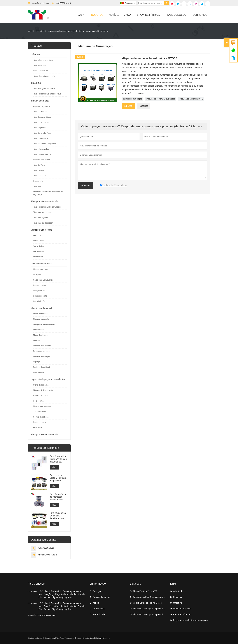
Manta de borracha (41, 314)
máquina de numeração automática (161, 99)
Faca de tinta (38, 372)
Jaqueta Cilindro (40, 412)
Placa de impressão (41, 319)
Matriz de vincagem (41, 335)
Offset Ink (35, 54)
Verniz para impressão (41, 230)
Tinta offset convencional (43, 60)
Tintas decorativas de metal (44, 76)
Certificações (99, 609)
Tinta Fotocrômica (40, 138)
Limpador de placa (41, 269)
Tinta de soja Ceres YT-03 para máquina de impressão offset (58, 478)
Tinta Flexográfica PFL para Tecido (47, 207)
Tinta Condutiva (40, 176)
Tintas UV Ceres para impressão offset (151, 609)
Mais (54, 467)
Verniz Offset (38, 241)
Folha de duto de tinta (42, 346)
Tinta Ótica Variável (41, 122)
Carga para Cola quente (43, 280)
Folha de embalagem (42, 356)
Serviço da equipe (101, 597)
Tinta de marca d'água (42, 117)
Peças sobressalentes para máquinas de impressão (198, 620)
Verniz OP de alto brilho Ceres (147, 603)
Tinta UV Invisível (40, 112)
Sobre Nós (200, 15)
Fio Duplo (37, 340)
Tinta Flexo (36, 83)
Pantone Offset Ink (41, 71)
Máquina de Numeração (43, 390)
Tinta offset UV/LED (41, 65)
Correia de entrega (41, 417)
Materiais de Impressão (42, 308)
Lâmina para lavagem (42, 406)
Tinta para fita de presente (44, 223)
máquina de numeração (132, 99)
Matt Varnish (38, 257)
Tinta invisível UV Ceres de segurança (151, 597)
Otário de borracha (41, 385)
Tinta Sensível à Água (42, 133)
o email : (32, 615)
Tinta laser (37, 186)
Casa (81, 15)
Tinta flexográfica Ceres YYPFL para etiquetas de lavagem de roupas (59, 459)
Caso (127, 15)
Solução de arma (40, 291)
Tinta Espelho (39, 170)
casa (30, 31)
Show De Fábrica (148, 15)
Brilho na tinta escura (42, 160)
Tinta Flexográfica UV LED (44, 89)
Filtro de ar (38, 428)
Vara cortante (39, 330)
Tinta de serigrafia (40, 218)
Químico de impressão (42, 264)
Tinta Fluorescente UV (42, 154)
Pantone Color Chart (41, 367)
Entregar (97, 591)
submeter (86, 185)
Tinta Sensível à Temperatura (45, 144)
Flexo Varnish (39, 251)
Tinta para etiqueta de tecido (44, 201)
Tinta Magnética (40, 128)
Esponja (36, 362)
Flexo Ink (178, 597)
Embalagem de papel (42, 351)
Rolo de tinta (38, 401)
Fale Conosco (177, 15)
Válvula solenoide (40, 396)
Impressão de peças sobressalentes (65, 31)
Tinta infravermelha (41, 149)
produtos (40, 31)
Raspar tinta (38, 181)
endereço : (33, 591)
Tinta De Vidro (39, 165)
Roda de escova (40, 422)
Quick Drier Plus (40, 301)
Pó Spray (37, 275)
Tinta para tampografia (42, 212)
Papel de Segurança (41, 106)
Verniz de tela (39, 246)
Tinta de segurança (40, 101)
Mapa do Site (99, 614)
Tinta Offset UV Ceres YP (145, 591)
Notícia (114, 15)
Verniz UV (37, 235)
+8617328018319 (63, 3)
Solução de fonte (40, 296)
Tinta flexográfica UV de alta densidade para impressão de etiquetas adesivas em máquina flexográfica (58, 516)
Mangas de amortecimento (44, 324)
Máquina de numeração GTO (191, 99)
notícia (96, 603)
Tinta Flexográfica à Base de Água (47, 94)
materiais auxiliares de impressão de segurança (48, 193)
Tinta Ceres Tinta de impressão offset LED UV (58, 497)
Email (128, 106)
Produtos (96, 15)
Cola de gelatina (40, 285)
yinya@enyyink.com (41, 3)
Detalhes (144, 106)
